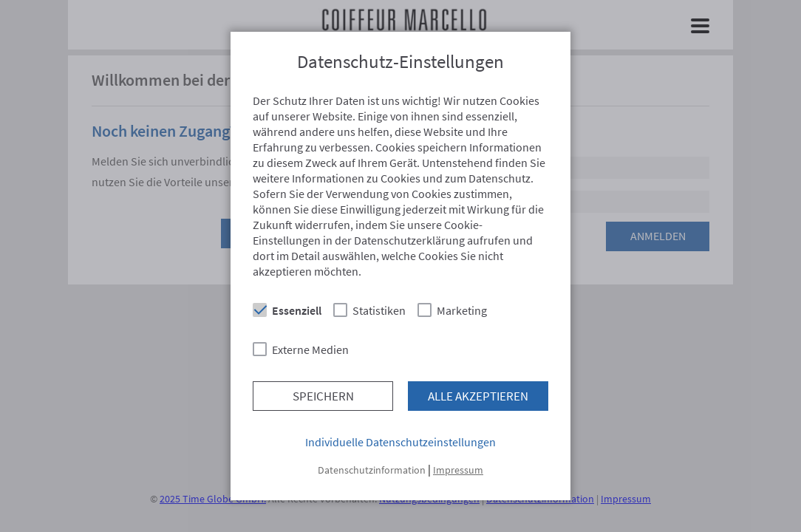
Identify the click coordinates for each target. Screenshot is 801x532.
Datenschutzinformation (372, 470)
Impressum (458, 470)
